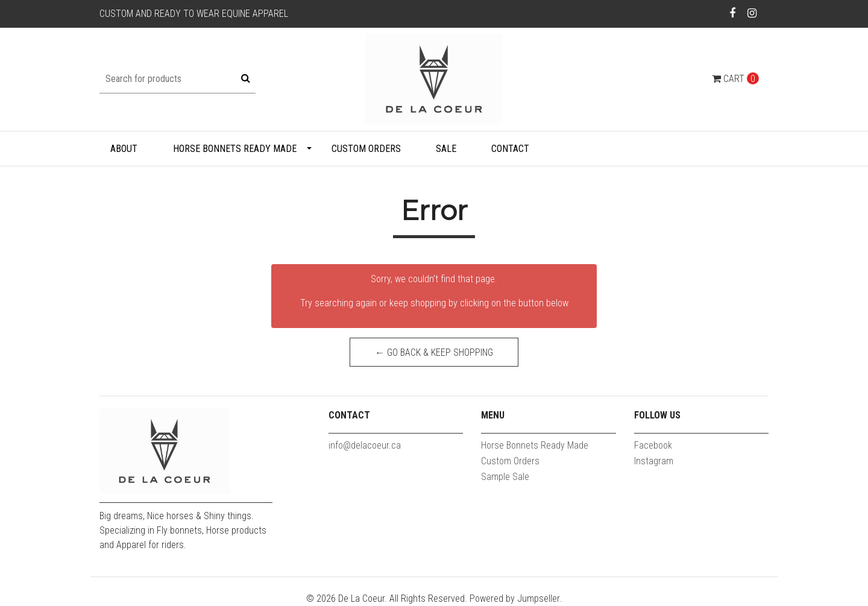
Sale (446, 149)
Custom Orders (366, 149)
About (124, 149)
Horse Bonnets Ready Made (235, 149)
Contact (510, 149)
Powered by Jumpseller (515, 598)
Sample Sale (505, 477)
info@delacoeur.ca (365, 445)
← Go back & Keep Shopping (434, 352)
